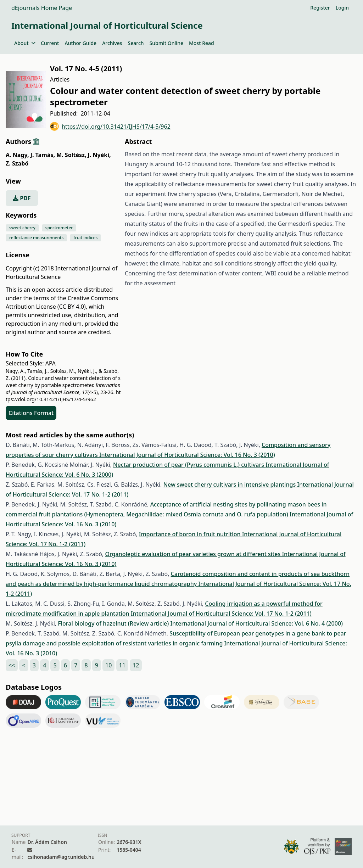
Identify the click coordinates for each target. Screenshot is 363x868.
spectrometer (59, 228)
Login (342, 8)
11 (122, 665)
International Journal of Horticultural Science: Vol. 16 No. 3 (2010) (187, 455)
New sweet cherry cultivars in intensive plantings (230, 485)
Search (136, 43)
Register (320, 8)
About (25, 43)
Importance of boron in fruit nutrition (191, 534)
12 (136, 665)
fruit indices (85, 238)
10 (108, 665)
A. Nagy (17, 155)
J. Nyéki (99, 155)
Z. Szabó (17, 163)
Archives (112, 43)
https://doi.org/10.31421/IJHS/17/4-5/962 (110, 126)
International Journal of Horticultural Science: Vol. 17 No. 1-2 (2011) (221, 614)
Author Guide (80, 43)
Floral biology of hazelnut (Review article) (114, 623)
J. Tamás (43, 155)
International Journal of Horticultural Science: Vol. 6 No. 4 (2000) (256, 623)
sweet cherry (22, 228)
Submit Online (166, 43)
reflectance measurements (36, 238)
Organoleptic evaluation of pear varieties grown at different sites (193, 554)
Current (50, 43)
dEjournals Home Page (42, 8)
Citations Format (31, 413)
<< (12, 665)
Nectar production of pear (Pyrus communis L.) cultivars (189, 465)
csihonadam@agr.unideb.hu (61, 857)
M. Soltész (71, 155)
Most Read (202, 43)
